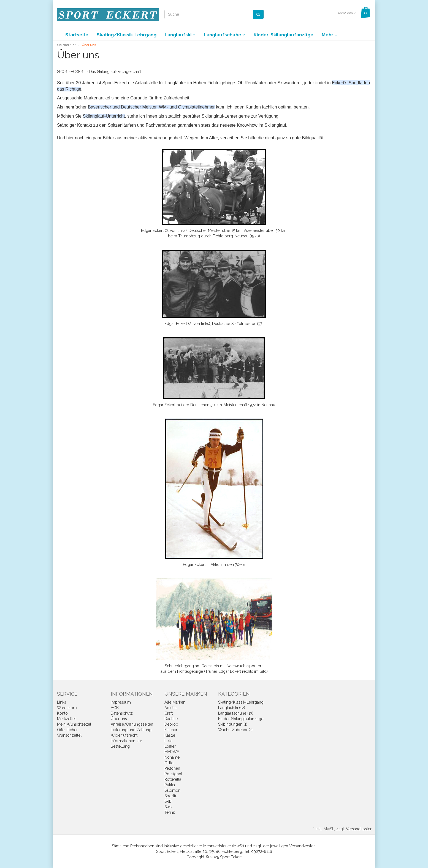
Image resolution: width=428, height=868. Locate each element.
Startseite (77, 35)
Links (62, 702)
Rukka (170, 785)
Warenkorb (67, 708)
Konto (62, 713)
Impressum (121, 702)
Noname (172, 757)
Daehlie (171, 719)
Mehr (329, 35)
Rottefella (173, 779)
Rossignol (173, 774)
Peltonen (172, 768)
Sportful (171, 796)
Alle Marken (175, 702)
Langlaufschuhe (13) (236, 713)
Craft (169, 713)
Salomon (172, 790)
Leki (168, 741)
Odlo (169, 763)
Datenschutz (122, 713)
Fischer (171, 730)
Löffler (170, 746)
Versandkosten (359, 829)
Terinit (170, 812)
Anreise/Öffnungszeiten (132, 724)
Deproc (171, 724)
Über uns (119, 719)
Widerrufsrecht (124, 735)
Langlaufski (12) (232, 708)
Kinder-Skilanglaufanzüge (284, 35)
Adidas (170, 708)
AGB (115, 708)
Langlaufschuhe (225, 35)
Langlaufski (180, 35)
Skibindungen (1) (233, 724)
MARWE (172, 752)
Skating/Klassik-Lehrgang (127, 35)
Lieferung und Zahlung (131, 730)
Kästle (170, 735)
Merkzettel (66, 719)
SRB (168, 801)
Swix (168, 807)
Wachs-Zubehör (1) (235, 730)
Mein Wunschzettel (74, 724)
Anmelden (347, 13)
